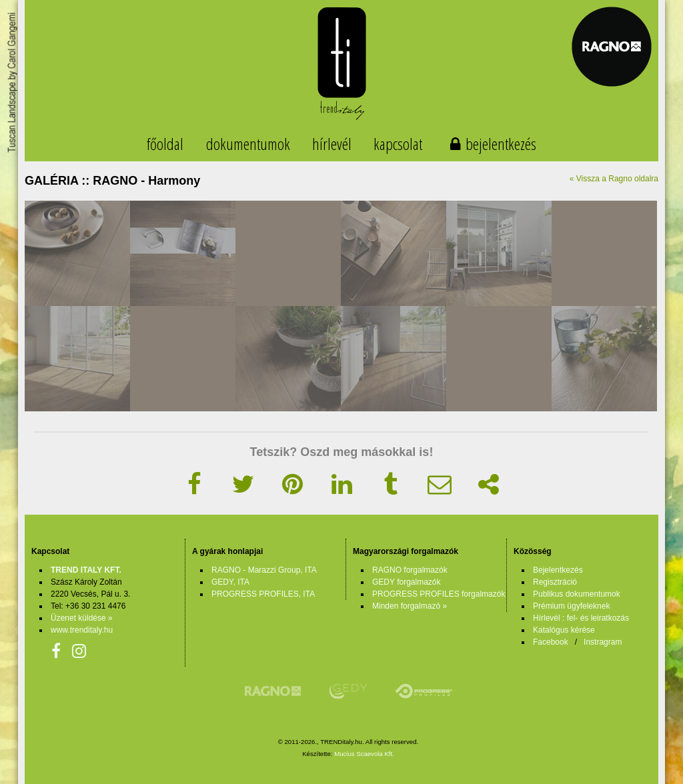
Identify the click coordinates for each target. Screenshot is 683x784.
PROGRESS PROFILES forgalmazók (439, 594)
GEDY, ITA (230, 582)
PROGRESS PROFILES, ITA (263, 594)
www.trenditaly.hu (82, 630)
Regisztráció (555, 582)
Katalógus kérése (564, 630)
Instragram (603, 642)
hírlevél (332, 144)
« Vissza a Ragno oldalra (614, 179)
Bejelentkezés (558, 570)
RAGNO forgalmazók (410, 570)
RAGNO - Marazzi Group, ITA (264, 570)
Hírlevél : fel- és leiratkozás (581, 618)
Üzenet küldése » (82, 618)
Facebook (551, 642)
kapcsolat (398, 144)
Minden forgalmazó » (410, 606)
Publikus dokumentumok (577, 594)
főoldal (165, 144)
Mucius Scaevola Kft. (364, 754)
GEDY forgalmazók (407, 582)
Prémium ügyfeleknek (571, 606)
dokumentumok (248, 144)
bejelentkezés (501, 144)
